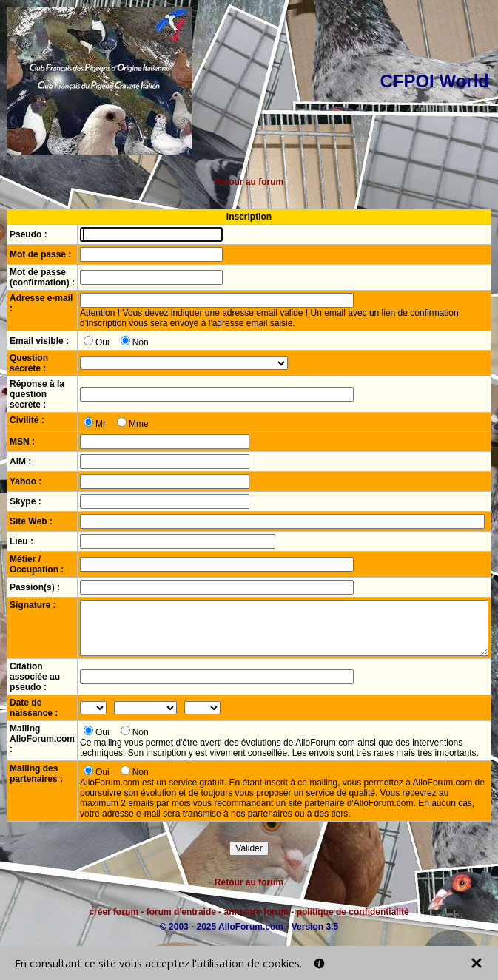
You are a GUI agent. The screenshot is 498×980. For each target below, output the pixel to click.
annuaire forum (256, 912)
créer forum (114, 912)
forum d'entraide (181, 912)
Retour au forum (249, 182)
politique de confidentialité (353, 912)
